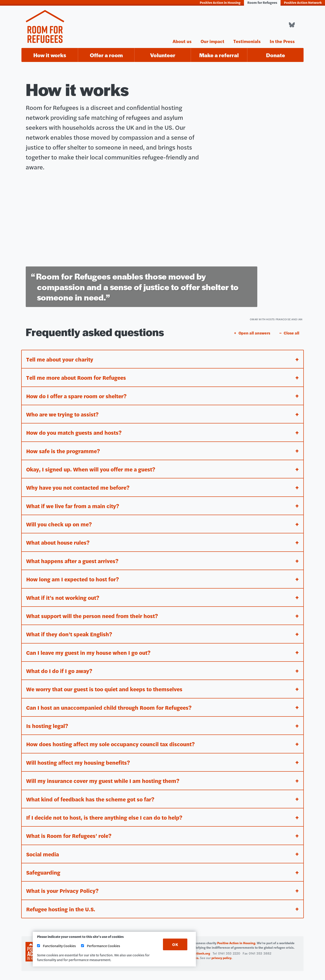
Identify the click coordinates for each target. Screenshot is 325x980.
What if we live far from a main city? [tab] (74, 502)
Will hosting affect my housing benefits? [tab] (79, 761)
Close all (291, 329)
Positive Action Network (303, 2)
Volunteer (163, 55)
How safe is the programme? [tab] (64, 447)
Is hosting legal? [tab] (48, 724)
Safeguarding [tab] (44, 872)
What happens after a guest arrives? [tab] (74, 558)
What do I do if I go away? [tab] (60, 669)
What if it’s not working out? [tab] (64, 595)
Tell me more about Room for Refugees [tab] (78, 373)
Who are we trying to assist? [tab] (63, 410)
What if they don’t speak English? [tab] (70, 632)
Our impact (212, 41)
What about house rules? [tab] (59, 539)
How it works (50, 55)
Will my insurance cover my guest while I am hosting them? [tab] (104, 779)
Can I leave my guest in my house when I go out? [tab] (90, 650)
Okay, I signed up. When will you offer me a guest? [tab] (93, 465)
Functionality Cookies (56, 946)
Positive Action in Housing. (237, 943)
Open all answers (254, 329)
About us (182, 41)
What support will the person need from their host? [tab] (94, 613)
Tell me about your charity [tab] (61, 355)
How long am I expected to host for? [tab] (74, 576)
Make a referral (219, 55)
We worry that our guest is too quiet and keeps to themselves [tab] (107, 687)
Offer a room (106, 55)
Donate (276, 55)
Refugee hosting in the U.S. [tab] (62, 909)
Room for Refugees (262, 2)
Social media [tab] (43, 853)
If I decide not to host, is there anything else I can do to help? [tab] (106, 816)
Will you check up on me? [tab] (60, 521)
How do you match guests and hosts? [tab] (75, 429)
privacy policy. (222, 958)
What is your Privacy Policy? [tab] (63, 890)
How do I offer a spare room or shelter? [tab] (78, 392)
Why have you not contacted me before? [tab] (79, 484)
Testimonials (247, 41)
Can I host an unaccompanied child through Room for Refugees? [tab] (111, 706)
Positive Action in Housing (220, 2)
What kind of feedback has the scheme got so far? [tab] (92, 798)
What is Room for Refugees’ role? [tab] (70, 835)
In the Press (282, 41)
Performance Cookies (101, 946)
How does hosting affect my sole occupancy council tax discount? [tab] (113, 742)
